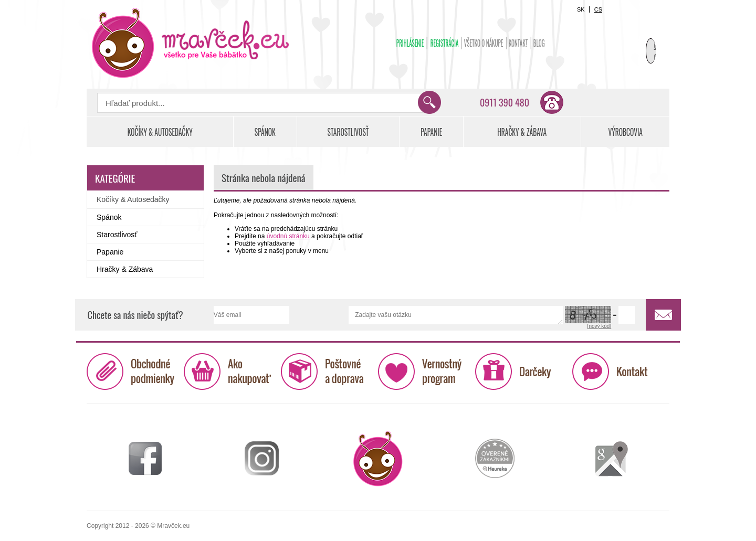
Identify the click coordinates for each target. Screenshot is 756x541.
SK (581, 9)
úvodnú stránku (288, 236)
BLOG (539, 43)
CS (598, 9)
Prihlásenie (410, 43)
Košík (643, 40)
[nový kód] (600, 326)
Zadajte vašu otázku (456, 315)
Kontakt (518, 43)
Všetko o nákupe (484, 43)
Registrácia (445, 43)
